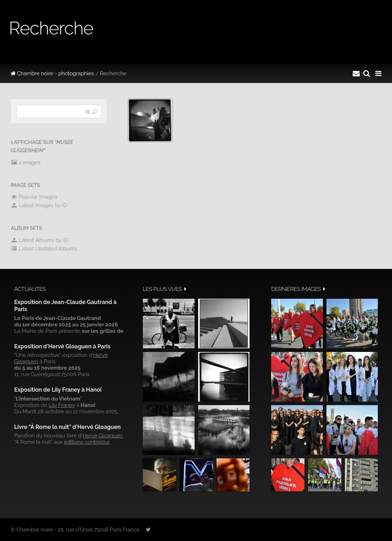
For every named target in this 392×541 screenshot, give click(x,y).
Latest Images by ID (39, 205)
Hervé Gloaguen (103, 436)
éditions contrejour (86, 442)
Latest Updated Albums (44, 249)
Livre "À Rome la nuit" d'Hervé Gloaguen (68, 427)
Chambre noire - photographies (52, 73)
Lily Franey (62, 405)
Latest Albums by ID (39, 240)
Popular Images (34, 197)
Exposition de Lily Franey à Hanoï (58, 390)
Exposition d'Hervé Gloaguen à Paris (62, 346)
